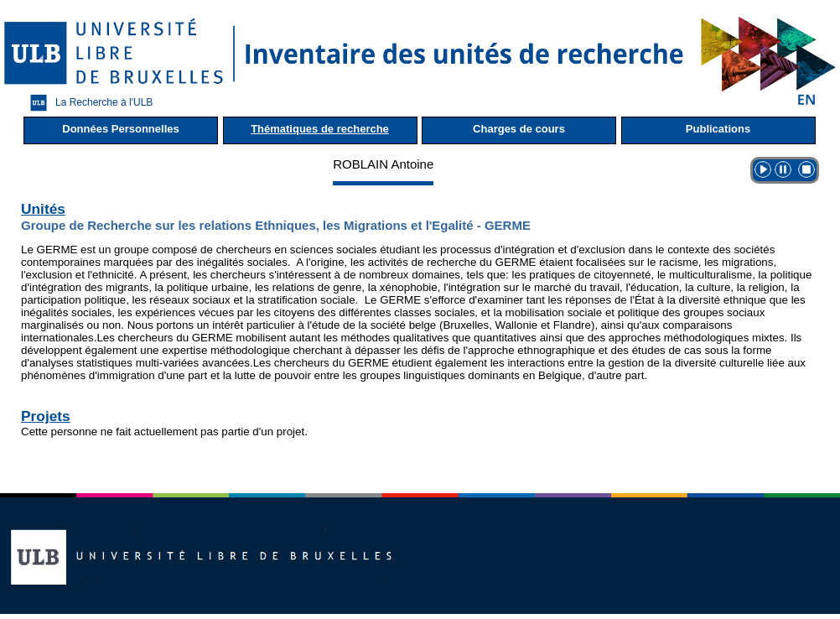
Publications (718, 129)
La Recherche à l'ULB (87, 103)
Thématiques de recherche (320, 129)
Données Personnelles (120, 129)
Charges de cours (519, 129)
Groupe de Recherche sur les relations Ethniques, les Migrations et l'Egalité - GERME (276, 225)
